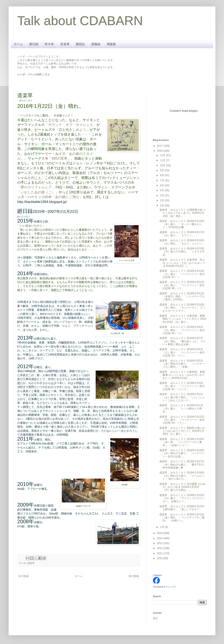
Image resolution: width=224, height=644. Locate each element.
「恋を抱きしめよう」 (72, 130)
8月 (162, 175)
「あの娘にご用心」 (67, 197)
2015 (160, 533)
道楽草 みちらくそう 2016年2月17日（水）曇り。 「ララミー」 (182, 234)
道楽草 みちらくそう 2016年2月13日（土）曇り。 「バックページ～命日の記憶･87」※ (182, 274)
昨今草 (49, 44)
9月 (162, 170)
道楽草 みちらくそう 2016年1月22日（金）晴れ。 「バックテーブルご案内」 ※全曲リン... (182, 518)
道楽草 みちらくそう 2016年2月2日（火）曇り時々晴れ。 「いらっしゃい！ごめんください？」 (182, 397)
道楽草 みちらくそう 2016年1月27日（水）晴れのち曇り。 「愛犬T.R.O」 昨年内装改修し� (183, 465)
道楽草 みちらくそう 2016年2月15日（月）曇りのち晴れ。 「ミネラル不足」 (182, 252)
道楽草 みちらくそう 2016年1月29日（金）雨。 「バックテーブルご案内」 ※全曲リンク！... (182, 442)
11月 (163, 160)
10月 (163, 165)
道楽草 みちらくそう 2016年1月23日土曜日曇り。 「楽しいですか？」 (182, 508)
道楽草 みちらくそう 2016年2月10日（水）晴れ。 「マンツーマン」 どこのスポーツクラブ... (182, 308)
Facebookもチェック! (164, 587)
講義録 (96, 44)
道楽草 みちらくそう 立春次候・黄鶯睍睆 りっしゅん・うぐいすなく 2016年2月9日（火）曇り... (183, 319)
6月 (162, 185)
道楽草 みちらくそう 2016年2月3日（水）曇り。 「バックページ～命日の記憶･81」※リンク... (182, 386)
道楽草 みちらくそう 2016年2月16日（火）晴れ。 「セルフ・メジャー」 (182, 242)
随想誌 (80, 44)
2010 (160, 558)
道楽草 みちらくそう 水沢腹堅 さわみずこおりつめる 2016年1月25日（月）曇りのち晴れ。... (182, 487)
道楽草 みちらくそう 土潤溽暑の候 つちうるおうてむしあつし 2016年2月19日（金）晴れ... (182, 213)
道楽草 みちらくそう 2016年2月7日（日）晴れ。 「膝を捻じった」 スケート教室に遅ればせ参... (182, 341)
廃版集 (111, 44)
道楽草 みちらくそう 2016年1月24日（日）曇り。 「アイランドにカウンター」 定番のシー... (182, 498)
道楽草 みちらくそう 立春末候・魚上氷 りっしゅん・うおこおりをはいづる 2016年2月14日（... (182, 263)
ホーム (18, 44)
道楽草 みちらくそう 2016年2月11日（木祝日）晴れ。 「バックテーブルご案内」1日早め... (182, 297)
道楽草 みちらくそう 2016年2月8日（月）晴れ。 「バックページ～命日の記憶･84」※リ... (182, 330)
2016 (160, 151)
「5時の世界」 (60, 158)
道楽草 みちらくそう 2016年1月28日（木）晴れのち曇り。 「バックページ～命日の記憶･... (182, 453)
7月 (162, 180)
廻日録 (34, 44)
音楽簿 (65, 44)
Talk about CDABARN (80, 21)
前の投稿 (134, 576)
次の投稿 (23, 576)
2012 (160, 548)
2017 (160, 146)
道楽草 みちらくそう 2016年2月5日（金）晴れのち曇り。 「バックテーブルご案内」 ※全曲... (182, 364)
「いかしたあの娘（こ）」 (38, 192)
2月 (162, 206)
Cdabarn (157, 575)
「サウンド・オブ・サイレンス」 (71, 125)
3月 (162, 200)
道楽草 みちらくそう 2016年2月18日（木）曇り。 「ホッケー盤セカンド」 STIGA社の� (182, 224)
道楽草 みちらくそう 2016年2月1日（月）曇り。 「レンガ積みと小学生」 (181, 408)
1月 (162, 527)
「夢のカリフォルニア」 (36, 187)
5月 (162, 190)
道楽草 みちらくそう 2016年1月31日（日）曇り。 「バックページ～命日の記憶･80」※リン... (182, 420)
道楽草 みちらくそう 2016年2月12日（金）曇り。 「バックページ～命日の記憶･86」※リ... (182, 285)
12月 (163, 155)
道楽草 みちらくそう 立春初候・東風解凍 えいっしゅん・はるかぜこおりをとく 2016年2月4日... (182, 375)
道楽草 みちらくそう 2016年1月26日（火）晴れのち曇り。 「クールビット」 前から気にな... (182, 476)
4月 (162, 195)
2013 (160, 543)
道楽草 (31, 563)
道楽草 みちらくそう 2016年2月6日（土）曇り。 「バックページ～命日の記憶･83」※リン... (182, 352)
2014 (160, 538)
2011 (160, 553)
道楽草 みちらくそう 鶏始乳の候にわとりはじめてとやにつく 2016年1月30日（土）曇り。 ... (182, 431)
